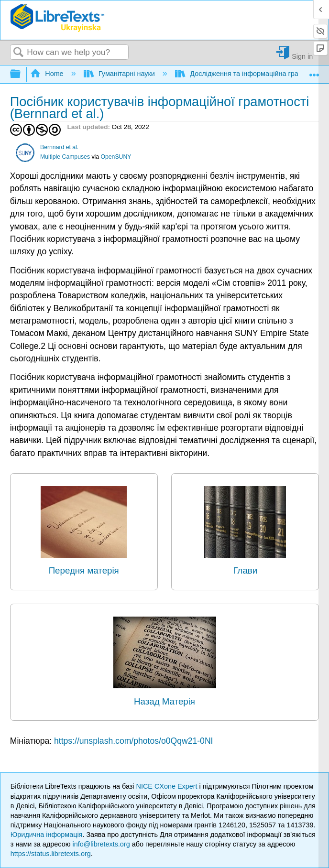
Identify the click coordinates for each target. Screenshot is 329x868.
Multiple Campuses (65, 157)
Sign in (302, 56)
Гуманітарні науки (120, 74)
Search (19, 53)
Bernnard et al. (59, 147)
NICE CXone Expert (168, 786)
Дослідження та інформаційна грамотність (251, 74)
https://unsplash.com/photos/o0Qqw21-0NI (134, 741)
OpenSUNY (116, 157)
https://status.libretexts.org (51, 854)
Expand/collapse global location (314, 71)
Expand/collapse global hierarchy (22, 74)
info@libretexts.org (101, 844)
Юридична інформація (47, 835)
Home (48, 74)
